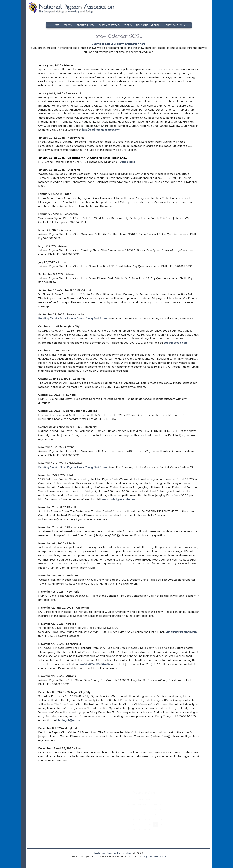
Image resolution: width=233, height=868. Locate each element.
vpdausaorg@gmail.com (181, 632)
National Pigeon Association (113, 853)
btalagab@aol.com (175, 343)
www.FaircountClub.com (95, 664)
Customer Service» (109, 25)
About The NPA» (86, 25)
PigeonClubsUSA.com (155, 857)
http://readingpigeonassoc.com (101, 130)
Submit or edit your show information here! (119, 44)
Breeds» (68, 25)
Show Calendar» (175, 25)
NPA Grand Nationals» (149, 25)
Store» (128, 25)
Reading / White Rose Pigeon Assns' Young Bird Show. (73, 318)
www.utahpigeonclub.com (118, 499)
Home (56, 25)
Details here (127, 162)
